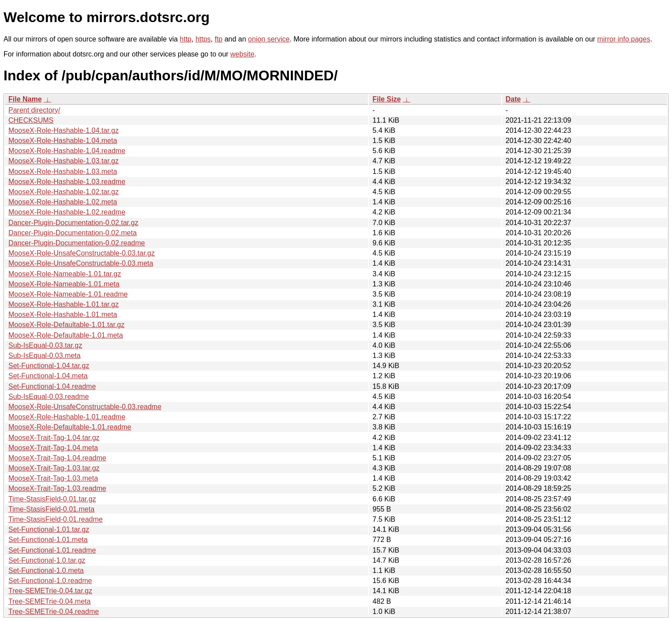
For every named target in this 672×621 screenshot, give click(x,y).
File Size (387, 99)
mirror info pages (624, 39)
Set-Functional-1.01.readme (52, 550)
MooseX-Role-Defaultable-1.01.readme (70, 427)
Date (513, 99)
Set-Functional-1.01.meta (48, 540)
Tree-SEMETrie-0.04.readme (54, 612)
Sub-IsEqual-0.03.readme (49, 397)
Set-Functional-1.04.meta (48, 376)
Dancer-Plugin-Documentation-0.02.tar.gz (73, 223)
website (242, 54)
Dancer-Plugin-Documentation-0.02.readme (77, 243)
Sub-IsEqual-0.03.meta (45, 356)
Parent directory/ (34, 110)
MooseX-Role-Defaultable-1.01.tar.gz (66, 325)
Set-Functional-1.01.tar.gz (49, 529)
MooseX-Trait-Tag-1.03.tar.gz (54, 468)
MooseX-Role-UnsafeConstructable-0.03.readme (85, 407)
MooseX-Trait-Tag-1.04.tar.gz (54, 438)
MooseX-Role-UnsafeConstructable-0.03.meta (81, 263)
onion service (269, 39)
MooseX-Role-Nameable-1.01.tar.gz (65, 274)
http (186, 39)
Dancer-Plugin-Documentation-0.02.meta (73, 233)
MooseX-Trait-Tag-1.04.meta (53, 448)
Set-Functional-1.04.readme (52, 386)
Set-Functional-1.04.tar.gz (49, 366)
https (203, 39)
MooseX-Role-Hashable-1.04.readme (67, 151)
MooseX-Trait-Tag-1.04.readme (57, 458)
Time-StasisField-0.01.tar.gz (52, 499)
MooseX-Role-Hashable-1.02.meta (63, 202)
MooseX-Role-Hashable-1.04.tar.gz (64, 130)
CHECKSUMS (31, 120)
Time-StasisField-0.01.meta (51, 509)
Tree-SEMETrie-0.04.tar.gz (50, 591)
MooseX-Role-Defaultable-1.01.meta (66, 335)
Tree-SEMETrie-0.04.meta (49, 601)
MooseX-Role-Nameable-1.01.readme (68, 294)
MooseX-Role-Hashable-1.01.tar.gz (64, 304)
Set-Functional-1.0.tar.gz (47, 560)
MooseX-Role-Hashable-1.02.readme (67, 212)
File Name (25, 99)
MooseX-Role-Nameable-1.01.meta (64, 284)
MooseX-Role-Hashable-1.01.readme (67, 417)
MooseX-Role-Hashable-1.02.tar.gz (64, 192)
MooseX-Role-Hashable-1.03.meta (63, 171)
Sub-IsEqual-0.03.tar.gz (45, 345)
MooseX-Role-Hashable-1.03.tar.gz (64, 161)
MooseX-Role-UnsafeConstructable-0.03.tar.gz (82, 253)
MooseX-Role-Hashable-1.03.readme (67, 182)
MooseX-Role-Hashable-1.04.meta (63, 141)
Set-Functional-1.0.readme (50, 581)
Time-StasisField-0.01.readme (56, 519)
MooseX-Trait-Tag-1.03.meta (53, 478)
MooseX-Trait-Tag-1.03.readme (57, 488)
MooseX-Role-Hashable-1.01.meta (63, 314)
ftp (218, 39)
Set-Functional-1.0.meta (46, 570)
